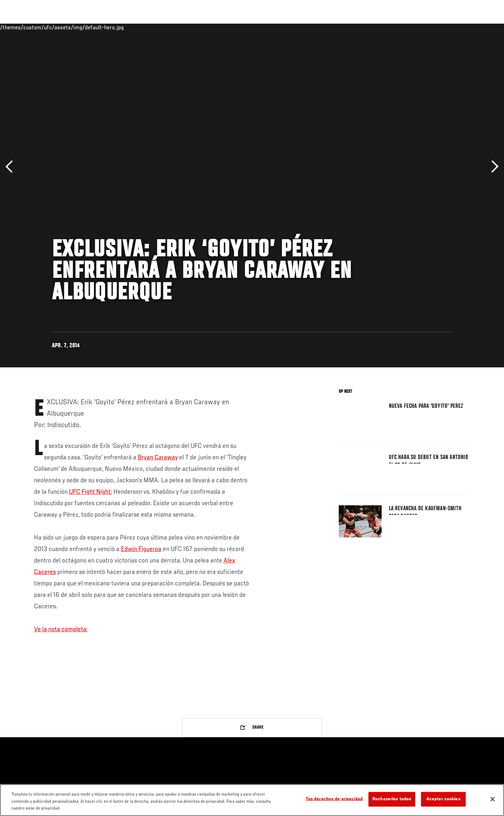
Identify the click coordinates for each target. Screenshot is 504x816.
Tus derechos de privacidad (334, 799)
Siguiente (492, 167)
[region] (252, 800)
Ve (424, 27)
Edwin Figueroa (141, 549)
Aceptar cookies (444, 799)
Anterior (12, 167)
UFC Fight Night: (90, 492)
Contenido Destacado (139, 27)
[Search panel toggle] (474, 27)
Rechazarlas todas (392, 799)
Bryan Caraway (158, 458)
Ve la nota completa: (61, 629)
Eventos (27, 27)
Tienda (456, 27)
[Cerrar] (493, 799)
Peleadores (92, 27)
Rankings (58, 27)
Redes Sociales (393, 27)
